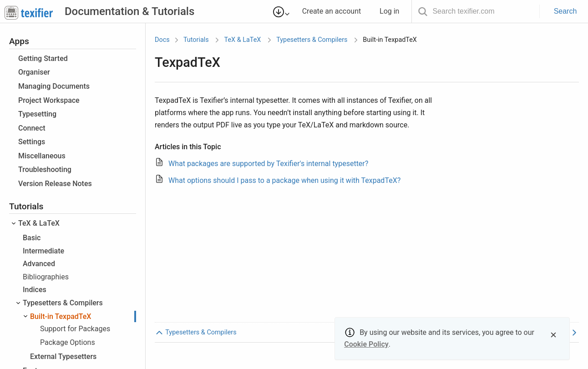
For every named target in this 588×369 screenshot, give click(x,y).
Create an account (336, 11)
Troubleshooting (45, 169)
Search (565, 11)
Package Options (68, 342)
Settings (32, 142)
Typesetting (37, 114)
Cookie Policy (366, 344)
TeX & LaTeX (39, 223)
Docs (162, 40)
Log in (393, 11)
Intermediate (43, 251)
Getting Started (43, 58)
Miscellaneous (42, 156)
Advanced (39, 264)
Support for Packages (75, 329)
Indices (35, 290)
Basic (32, 238)
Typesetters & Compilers (63, 303)
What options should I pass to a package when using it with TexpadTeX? (284, 180)
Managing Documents (54, 86)
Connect (32, 128)
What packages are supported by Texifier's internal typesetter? (268, 164)
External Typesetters (63, 356)
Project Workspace (49, 100)
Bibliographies (46, 277)
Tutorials (196, 40)
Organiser (34, 72)
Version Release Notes (55, 184)
